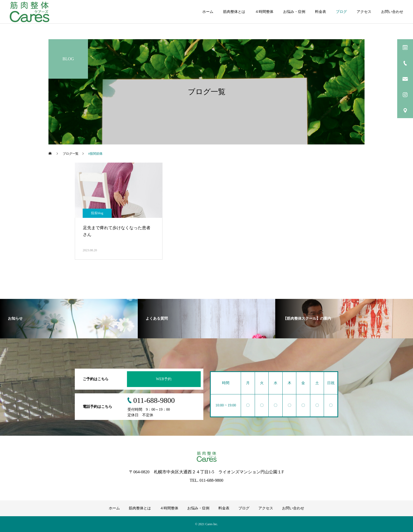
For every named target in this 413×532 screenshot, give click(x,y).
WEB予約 (164, 379)
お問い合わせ (392, 12)
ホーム (208, 12)
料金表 (321, 12)
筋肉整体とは (234, 12)
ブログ (341, 12)
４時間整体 (264, 12)
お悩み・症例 (294, 12)
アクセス (364, 12)
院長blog (97, 213)
